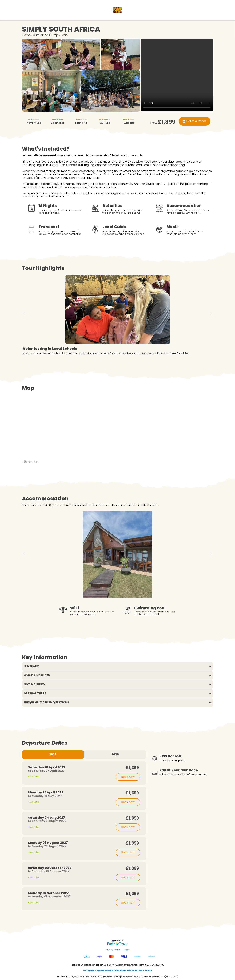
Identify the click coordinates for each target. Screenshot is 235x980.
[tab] (53, 755)
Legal (127, 950)
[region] (118, 430)
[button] (24, 313)
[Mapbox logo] (31, 462)
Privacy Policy (113, 950)
